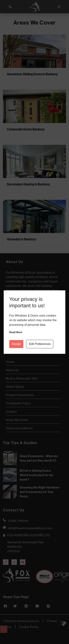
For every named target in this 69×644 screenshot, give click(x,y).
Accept (16, 344)
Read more (16, 332)
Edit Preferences (40, 344)
